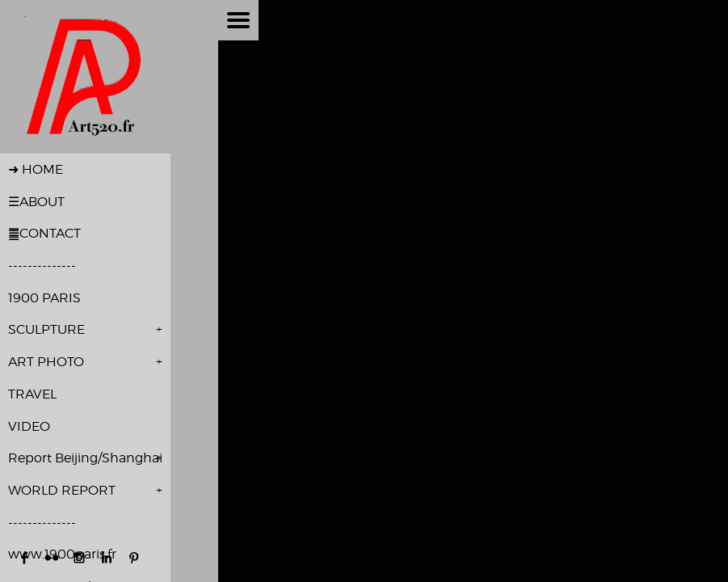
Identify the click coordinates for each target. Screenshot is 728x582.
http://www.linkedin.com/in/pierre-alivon (107, 558)
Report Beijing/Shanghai (85, 458)
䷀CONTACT (44, 233)
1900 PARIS (44, 298)
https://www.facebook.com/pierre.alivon (24, 558)
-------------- (42, 266)
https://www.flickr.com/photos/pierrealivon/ (52, 558)
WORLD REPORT (62, 490)
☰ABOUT (36, 202)
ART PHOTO (46, 362)
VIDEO (29, 426)
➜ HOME (36, 169)
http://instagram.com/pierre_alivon (79, 558)
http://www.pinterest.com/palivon (134, 558)
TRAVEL (32, 394)
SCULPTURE (46, 329)
